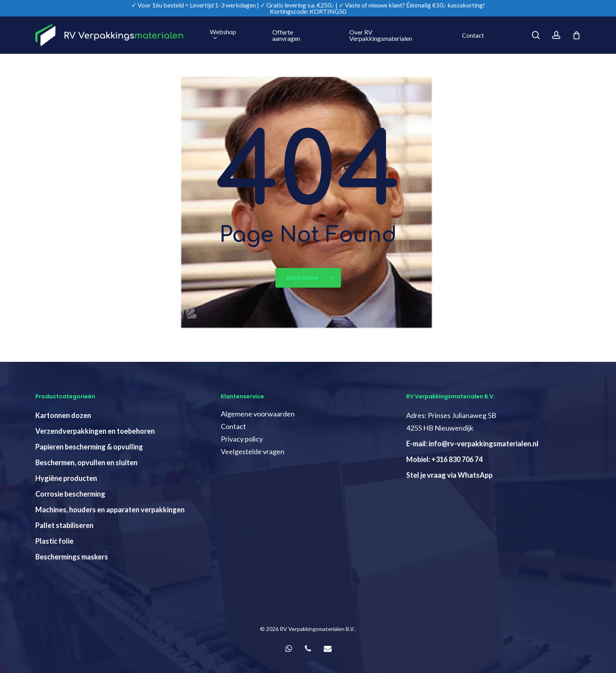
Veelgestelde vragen (253, 451)
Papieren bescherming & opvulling (89, 447)
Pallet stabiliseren (64, 525)
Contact (233, 426)
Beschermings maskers (72, 557)
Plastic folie (54, 541)
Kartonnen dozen (63, 415)
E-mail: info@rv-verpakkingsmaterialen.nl (472, 444)
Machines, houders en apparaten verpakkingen (110, 510)
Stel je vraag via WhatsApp (449, 475)
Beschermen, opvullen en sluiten (86, 462)
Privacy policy (242, 439)
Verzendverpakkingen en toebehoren (95, 431)
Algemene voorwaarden (258, 414)
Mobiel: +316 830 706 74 (444, 459)
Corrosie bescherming (70, 494)
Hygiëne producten (66, 478)
